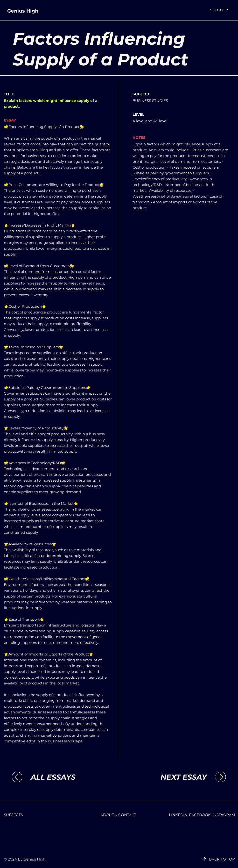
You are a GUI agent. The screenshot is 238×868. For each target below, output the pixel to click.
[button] (220, 10)
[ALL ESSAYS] (70, 777)
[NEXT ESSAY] (167, 777)
